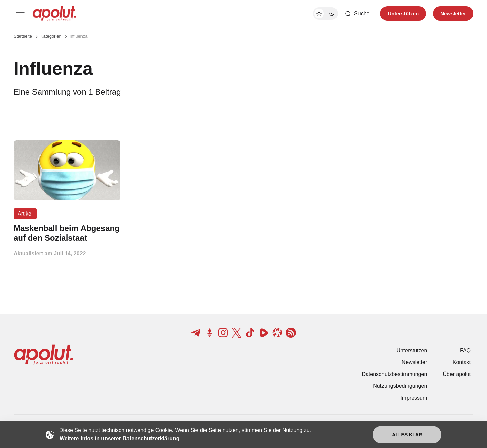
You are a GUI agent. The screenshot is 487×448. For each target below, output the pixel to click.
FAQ (465, 350)
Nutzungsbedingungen (400, 386)
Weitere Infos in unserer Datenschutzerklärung (119, 438)
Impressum (414, 398)
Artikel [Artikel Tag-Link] (25, 214)
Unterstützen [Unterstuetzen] (403, 13)
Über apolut (457, 374)
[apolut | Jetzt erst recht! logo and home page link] (54, 14)
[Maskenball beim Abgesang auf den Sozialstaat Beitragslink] (67, 233)
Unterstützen (412, 350)
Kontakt (462, 362)
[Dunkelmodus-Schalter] (325, 14)
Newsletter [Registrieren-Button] (453, 13)
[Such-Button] (357, 14)
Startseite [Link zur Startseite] (23, 36)
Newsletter (415, 362)
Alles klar (407, 435)
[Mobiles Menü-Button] (20, 14)
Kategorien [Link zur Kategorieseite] (51, 36)
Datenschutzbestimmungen (394, 374)
